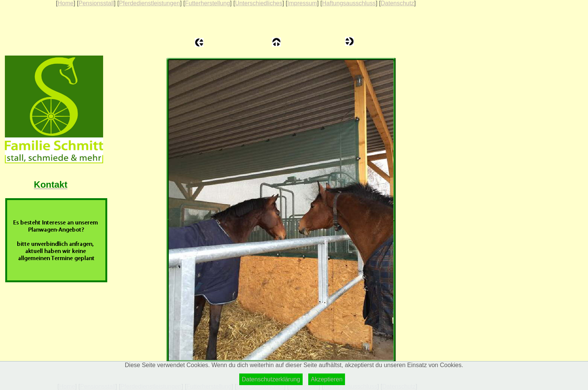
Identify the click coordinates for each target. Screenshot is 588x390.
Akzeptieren (327, 379)
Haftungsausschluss (349, 3)
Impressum (302, 3)
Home (65, 3)
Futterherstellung (207, 3)
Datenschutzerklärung (271, 379)
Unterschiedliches (259, 3)
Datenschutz (397, 3)
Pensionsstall (96, 3)
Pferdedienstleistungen (149, 3)
